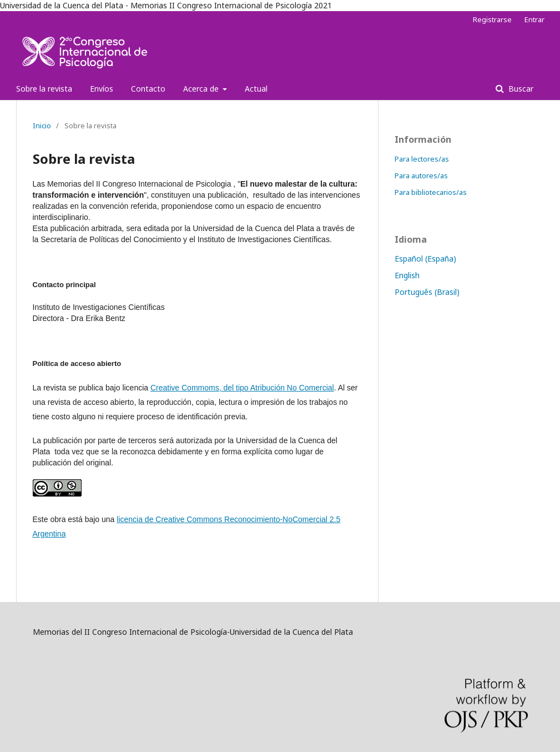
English (407, 275)
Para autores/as (421, 176)
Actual (256, 89)
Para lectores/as (422, 159)
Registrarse (492, 19)
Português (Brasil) (427, 292)
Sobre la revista (44, 89)
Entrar (534, 19)
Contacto (148, 89)
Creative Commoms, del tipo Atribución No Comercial (242, 388)
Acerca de (202, 89)
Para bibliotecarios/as (431, 192)
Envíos (102, 89)
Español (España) (425, 259)
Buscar (520, 89)
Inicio (42, 126)
